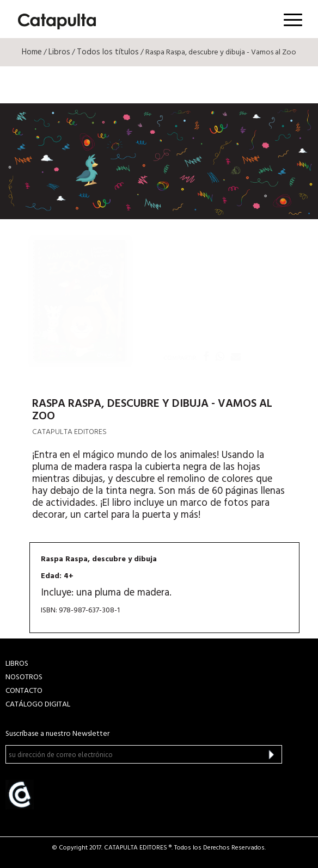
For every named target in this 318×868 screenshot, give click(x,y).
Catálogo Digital (38, 705)
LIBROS (17, 664)
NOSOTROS (24, 677)
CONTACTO (24, 691)
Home (32, 52)
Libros (59, 52)
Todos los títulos (108, 52)
